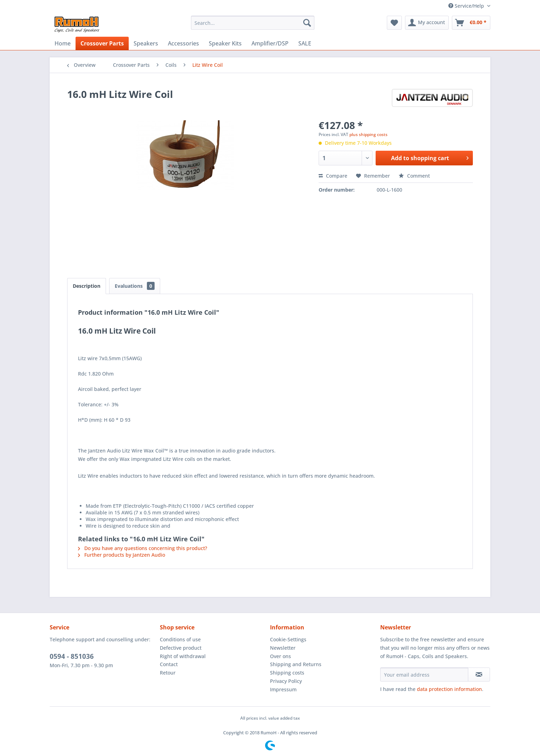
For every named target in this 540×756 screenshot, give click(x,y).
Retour (168, 673)
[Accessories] (183, 43)
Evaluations (135, 286)
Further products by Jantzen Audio (122, 555)
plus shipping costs (368, 134)
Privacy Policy (286, 681)
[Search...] (253, 23)
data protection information (449, 689)
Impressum (283, 689)
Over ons (280, 656)
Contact (169, 664)
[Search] (307, 23)
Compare (333, 176)
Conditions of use (180, 639)
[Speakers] (146, 43)
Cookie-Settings (288, 639)
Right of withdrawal (183, 656)
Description (87, 286)
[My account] (427, 23)
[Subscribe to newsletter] (479, 675)
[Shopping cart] (471, 23)
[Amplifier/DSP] (270, 43)
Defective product (181, 648)
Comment (414, 176)
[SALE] (305, 43)
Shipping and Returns (296, 664)
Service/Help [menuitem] (467, 6)
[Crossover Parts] (102, 43)
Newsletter (283, 648)
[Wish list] (394, 23)
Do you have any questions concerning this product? (143, 548)
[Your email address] (424, 675)
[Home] (63, 43)
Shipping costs (287, 673)
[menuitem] (253, 23)
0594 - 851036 (72, 656)
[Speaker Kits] (225, 43)
